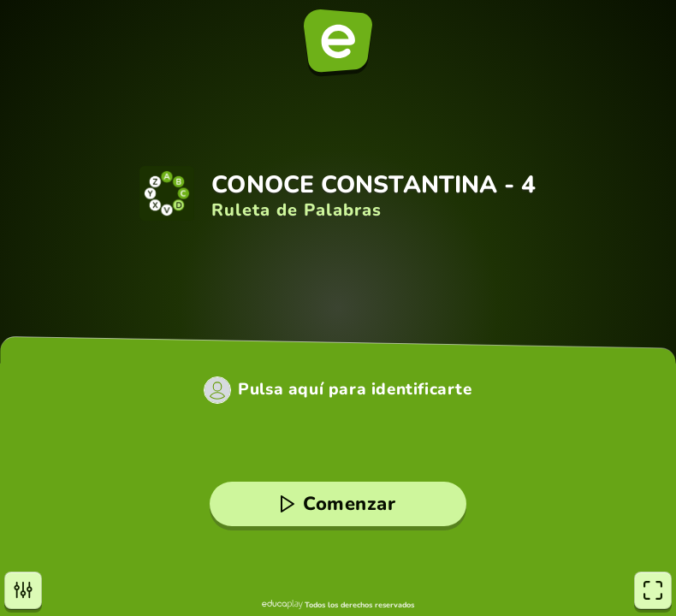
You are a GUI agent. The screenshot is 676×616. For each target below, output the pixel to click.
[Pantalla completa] (653, 590)
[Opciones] (23, 590)
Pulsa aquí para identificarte (355, 390)
